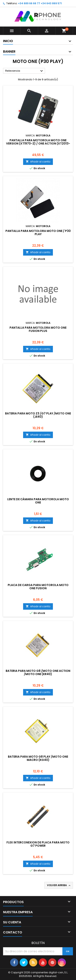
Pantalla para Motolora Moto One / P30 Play (38, 233)
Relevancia (25, 71)
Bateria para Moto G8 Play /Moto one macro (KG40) (38, 758)
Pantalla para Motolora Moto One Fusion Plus (38, 329)
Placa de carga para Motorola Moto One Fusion (38, 587)
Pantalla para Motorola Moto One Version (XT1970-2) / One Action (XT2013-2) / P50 (38, 143)
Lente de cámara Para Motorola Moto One (38, 501)
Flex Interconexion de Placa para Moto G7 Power (38, 844)
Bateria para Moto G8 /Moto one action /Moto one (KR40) (38, 672)
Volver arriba (59, 885)
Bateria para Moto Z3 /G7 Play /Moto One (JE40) (38, 415)
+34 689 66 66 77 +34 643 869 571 (40, 3)
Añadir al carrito (38, 162)
